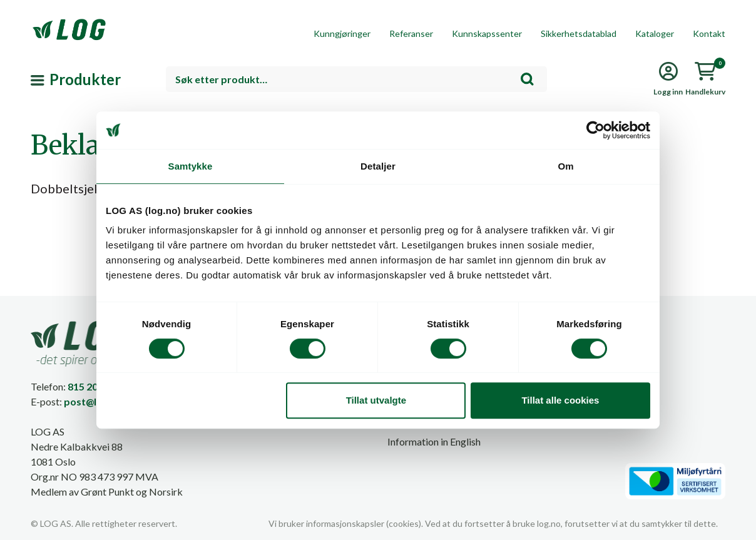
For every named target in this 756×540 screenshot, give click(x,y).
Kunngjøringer (342, 33)
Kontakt (709, 33)
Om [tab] (565, 166)
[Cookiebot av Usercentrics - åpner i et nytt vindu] (595, 130)
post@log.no (93, 401)
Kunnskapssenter (487, 33)
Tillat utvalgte (376, 400)
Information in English (434, 441)
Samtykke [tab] (191, 166)
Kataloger (655, 33)
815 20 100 (92, 386)
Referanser (411, 33)
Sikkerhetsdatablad (579, 33)
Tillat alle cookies (560, 400)
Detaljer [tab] (378, 166)
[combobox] (356, 79)
